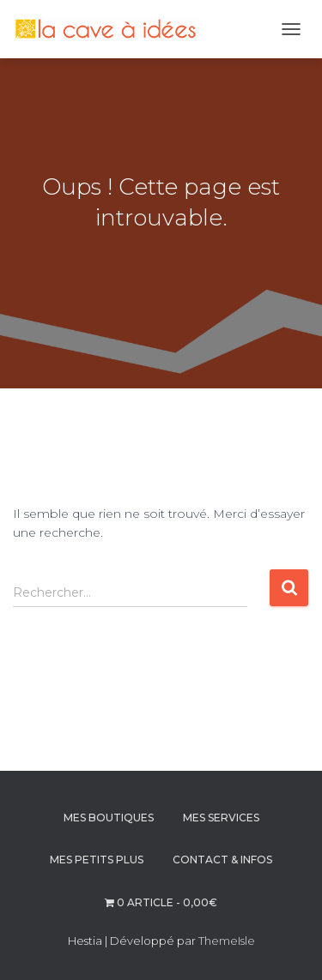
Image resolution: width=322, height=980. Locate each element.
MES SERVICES (221, 818)
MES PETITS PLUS (97, 860)
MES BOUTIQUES (109, 818)
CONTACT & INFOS (222, 860)
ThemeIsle (227, 941)
